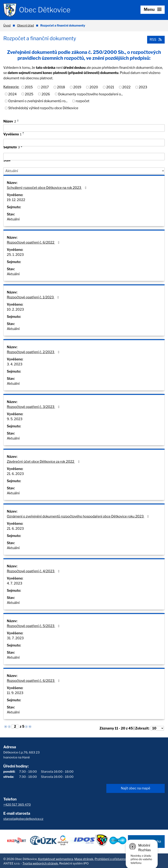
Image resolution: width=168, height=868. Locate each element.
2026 (46, 94)
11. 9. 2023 (15, 693)
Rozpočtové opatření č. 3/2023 (34, 407)
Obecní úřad (25, 25)
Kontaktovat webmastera (56, 858)
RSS (156, 39)
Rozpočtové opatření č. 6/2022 (34, 242)
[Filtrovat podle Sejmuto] (84, 157)
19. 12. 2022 (16, 200)
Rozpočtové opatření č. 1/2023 (34, 297)
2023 (143, 87)
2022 (126, 87)
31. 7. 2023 (15, 638)
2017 (45, 87)
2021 (110, 87)
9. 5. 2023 (15, 419)
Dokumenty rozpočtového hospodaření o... (91, 94)
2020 (94, 87)
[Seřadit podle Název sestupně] (18, 121)
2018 (61, 87)
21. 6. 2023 (15, 474)
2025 (29, 94)
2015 (29, 87)
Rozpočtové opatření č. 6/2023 (34, 681)
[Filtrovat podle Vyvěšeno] (84, 143)
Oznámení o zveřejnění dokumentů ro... (38, 101)
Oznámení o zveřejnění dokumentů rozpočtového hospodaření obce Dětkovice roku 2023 (78, 516)
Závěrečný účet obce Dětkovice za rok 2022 (44, 462)
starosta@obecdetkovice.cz (23, 819)
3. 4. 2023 (15, 364)
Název (10, 121)
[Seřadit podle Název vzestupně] (18, 120)
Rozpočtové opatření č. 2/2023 (34, 352)
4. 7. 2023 (14, 583)
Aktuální (13, 219)
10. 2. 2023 (15, 309)
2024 (13, 94)
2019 (77, 87)
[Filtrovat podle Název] (84, 128)
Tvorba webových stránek (40, 862)
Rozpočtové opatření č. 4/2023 (34, 571)
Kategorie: (11, 87)
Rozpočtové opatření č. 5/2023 (34, 626)
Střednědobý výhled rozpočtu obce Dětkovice (43, 108)
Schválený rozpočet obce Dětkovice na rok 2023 (47, 188)
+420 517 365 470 (17, 804)
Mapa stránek (84, 858)
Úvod (7, 25)
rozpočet (83, 101)
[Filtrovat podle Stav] (84, 171)
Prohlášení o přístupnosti (112, 858)
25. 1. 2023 (15, 255)
